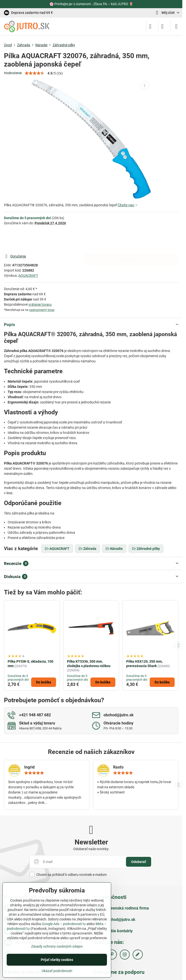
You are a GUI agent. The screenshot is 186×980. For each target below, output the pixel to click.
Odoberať (139, 862)
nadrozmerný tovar (42, 310)
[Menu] (176, 26)
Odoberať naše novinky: (91, 849)
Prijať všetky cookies (57, 960)
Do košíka (131, 239)
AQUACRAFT (28, 276)
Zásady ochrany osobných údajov (57, 946)
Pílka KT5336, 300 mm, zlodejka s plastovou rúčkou (89, 664)
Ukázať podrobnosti (57, 971)
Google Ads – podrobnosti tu (64, 924)
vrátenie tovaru (40, 304)
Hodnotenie (13, 73)
